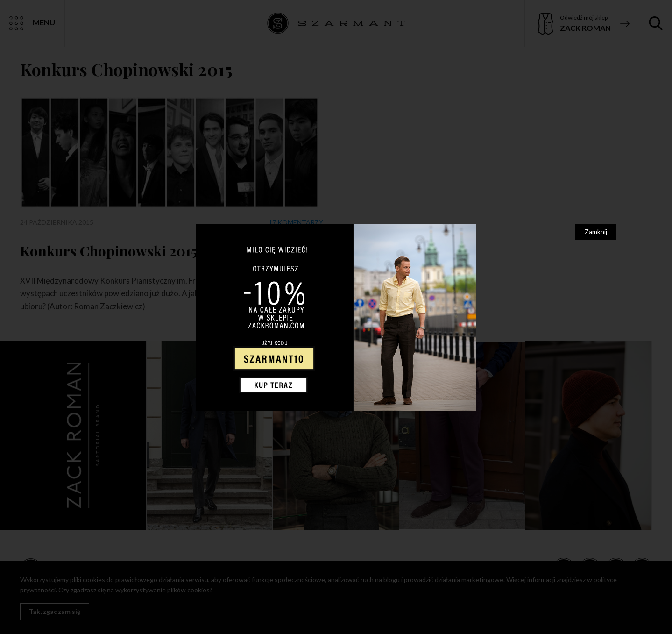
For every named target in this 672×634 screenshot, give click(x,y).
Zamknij (596, 232)
